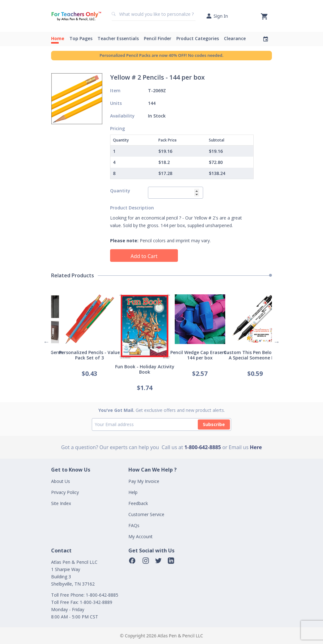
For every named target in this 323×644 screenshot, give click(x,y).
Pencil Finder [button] (158, 38)
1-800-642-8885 (203, 447)
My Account (141, 536)
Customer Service (146, 514)
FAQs (134, 525)
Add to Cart (144, 256)
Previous (46, 342)
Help (133, 492)
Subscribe (214, 424)
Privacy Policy (65, 492)
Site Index (61, 503)
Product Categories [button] (198, 38)
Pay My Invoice (144, 481)
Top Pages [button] (81, 38)
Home (58, 38)
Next (277, 342)
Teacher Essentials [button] (118, 38)
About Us (61, 481)
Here (256, 447)
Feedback (138, 503)
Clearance (235, 38)
